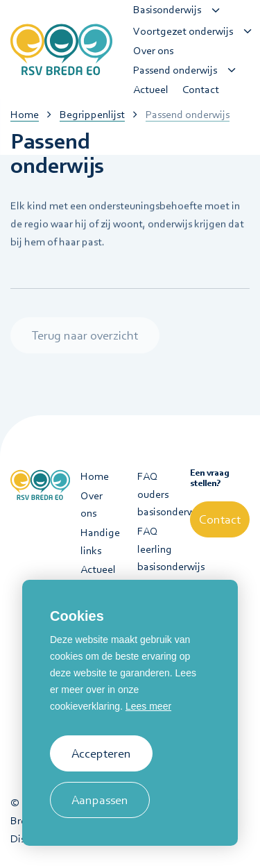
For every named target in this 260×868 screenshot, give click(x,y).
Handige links (100, 542)
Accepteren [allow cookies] (101, 753)
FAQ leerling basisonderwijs (159, 549)
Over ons (92, 505)
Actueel (98, 569)
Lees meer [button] (148, 706)
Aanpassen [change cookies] (100, 800)
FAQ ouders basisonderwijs (159, 494)
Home (95, 476)
